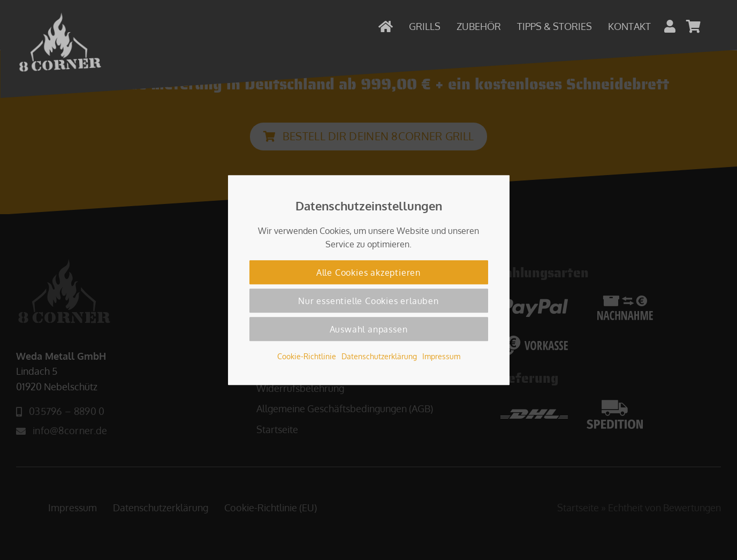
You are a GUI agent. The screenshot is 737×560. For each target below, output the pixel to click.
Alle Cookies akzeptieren (368, 273)
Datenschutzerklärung (379, 356)
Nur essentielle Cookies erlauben (368, 301)
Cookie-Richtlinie (307, 356)
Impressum (441, 356)
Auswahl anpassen (369, 329)
